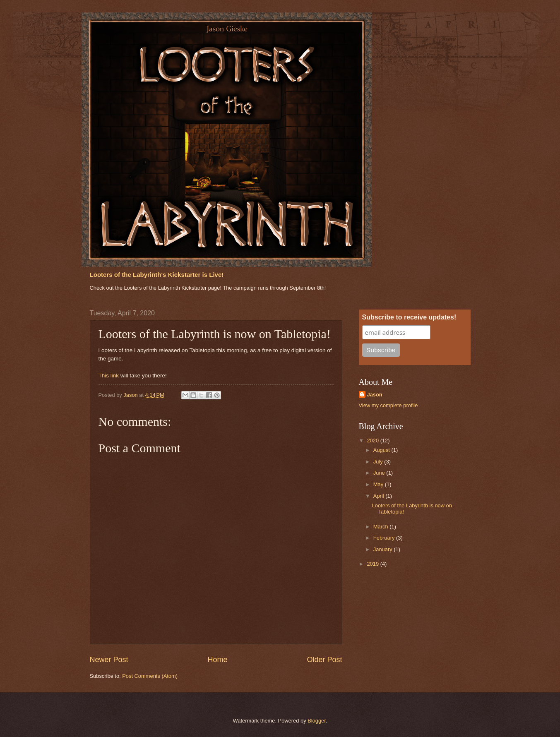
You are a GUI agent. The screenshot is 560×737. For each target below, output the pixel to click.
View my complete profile (388, 405)
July (379, 462)
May (379, 484)
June (380, 473)
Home (217, 660)
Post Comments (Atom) (150, 676)
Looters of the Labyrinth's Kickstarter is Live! (157, 275)
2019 (373, 564)
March (381, 527)
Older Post (324, 660)
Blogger (317, 721)
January (383, 549)
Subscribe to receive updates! (409, 317)
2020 (373, 441)
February (385, 538)
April (379, 496)
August (382, 450)
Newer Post (109, 660)
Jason (375, 395)
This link (109, 376)
